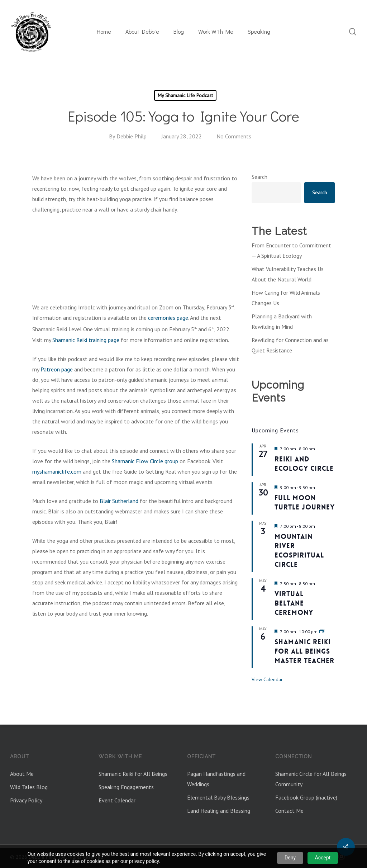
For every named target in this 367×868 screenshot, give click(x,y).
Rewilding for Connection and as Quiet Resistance (290, 345)
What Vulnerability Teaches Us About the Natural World (288, 274)
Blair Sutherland (119, 501)
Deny (290, 858)
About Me (22, 774)
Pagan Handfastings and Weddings (216, 779)
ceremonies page (168, 318)
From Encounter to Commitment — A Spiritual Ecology (291, 250)
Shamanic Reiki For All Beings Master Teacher (304, 651)
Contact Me (289, 811)
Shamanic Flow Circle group (145, 461)
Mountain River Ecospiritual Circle (299, 551)
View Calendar (267, 679)
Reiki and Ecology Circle (304, 464)
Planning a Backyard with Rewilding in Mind (282, 321)
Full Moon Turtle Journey (305, 502)
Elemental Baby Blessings (218, 797)
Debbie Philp (132, 136)
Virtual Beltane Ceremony (294, 603)
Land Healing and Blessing (219, 811)
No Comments (234, 136)
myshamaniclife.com (57, 471)
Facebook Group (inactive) (306, 797)
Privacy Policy (26, 800)
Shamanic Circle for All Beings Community (311, 779)
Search (259, 177)
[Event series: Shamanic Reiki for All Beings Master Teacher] (322, 632)
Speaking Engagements (126, 787)
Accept (323, 858)
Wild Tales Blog (29, 787)
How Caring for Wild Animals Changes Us (286, 298)
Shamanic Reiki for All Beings (133, 774)
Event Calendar (117, 800)
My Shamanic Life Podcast (185, 95)
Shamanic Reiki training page (86, 340)
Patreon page (57, 369)
